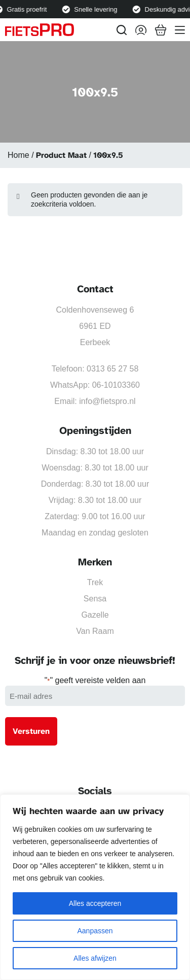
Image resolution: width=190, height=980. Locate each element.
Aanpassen (95, 931)
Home (18, 155)
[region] (95, 887)
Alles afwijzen (95, 958)
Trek (95, 582)
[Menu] (180, 30)
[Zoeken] (122, 30)
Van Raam (95, 631)
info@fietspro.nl (107, 401)
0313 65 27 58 (112, 369)
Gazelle (95, 615)
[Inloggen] (141, 30)
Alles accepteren (95, 903)
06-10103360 (116, 385)
